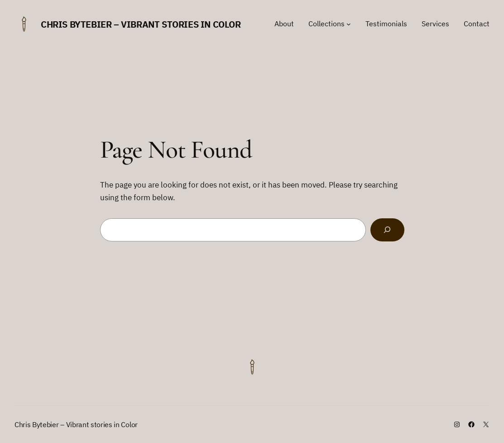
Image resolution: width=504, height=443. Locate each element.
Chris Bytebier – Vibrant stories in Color (141, 24)
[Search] (387, 230)
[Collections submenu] (349, 24)
